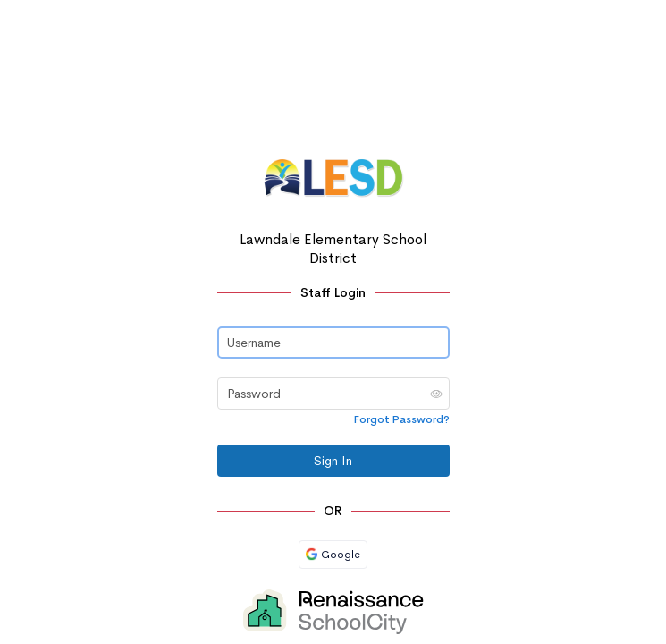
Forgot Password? (402, 419)
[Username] (333, 343)
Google (333, 555)
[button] (436, 394)
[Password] (333, 394)
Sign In (333, 461)
